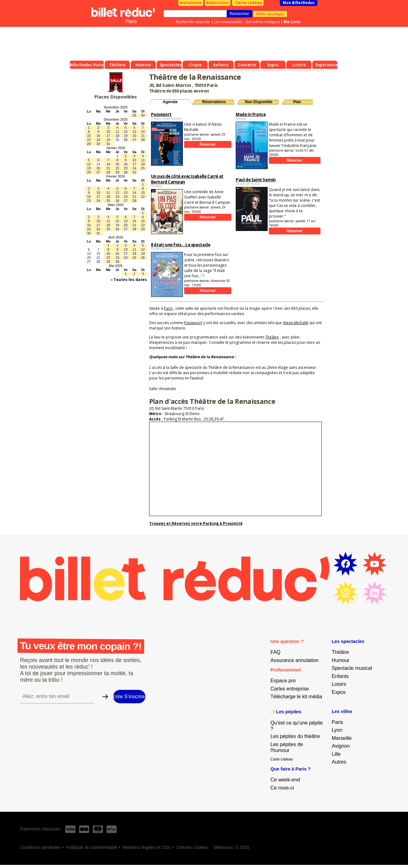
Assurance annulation (295, 660)
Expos (339, 692)
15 (89, 136)
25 (117, 140)
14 (143, 132)
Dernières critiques (263, 22)
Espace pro (283, 681)
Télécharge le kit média (296, 697)
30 (143, 115)
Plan (297, 102)
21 (143, 136)
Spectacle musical (352, 668)
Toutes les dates (130, 280)
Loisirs (339, 684)
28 (143, 140)
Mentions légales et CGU (147, 847)
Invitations (191, 3)
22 (89, 140)
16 (98, 136)
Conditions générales (41, 847)
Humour (341, 660)
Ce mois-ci (282, 788)
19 (126, 136)
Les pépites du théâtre (295, 736)
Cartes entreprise (290, 689)
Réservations (214, 102)
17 (108, 136)
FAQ (275, 652)
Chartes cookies (192, 847)
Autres (339, 762)
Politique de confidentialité (92, 847)
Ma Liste (292, 22)
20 (134, 136)
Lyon (337, 730)
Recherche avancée (193, 22)
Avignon (341, 746)
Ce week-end (285, 780)
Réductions (218, 3)
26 (126, 140)
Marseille (342, 738)
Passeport (193, 323)
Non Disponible (259, 102)
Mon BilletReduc (299, 3)
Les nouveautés (228, 22)
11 (117, 132)
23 (98, 140)
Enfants (340, 676)
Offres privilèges (270, 14)
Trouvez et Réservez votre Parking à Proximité (196, 523)
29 (134, 115)
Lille (336, 754)
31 (108, 144)
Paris (131, 21)
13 (134, 132)
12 (126, 132)
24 (108, 140)
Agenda (170, 102)
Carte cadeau (249, 3)
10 (108, 132)
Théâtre (272, 337)
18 (117, 136)
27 (134, 140)
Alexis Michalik (296, 323)
